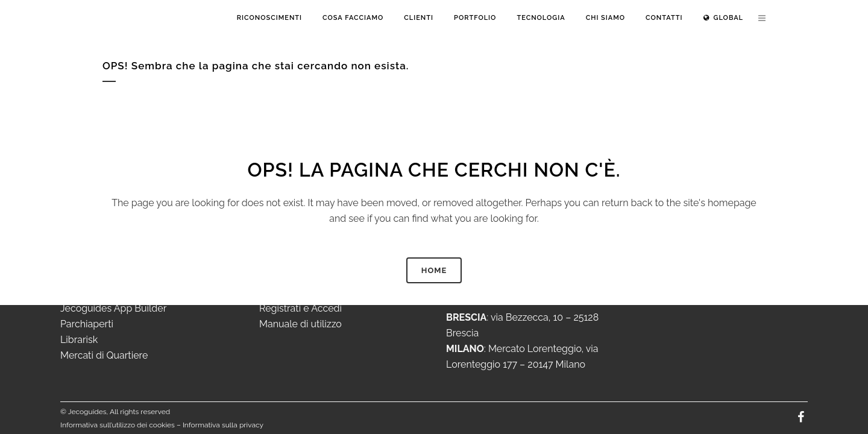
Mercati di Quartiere (104, 355)
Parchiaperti (87, 324)
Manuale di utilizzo (300, 324)
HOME (434, 270)
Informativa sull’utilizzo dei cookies (118, 425)
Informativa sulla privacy (223, 425)
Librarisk (79, 340)
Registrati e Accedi (300, 308)
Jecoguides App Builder (113, 308)
